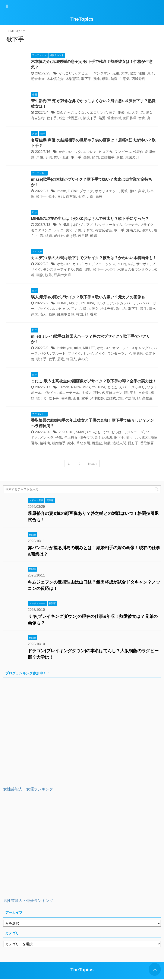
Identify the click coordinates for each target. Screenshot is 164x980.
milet (78, 348)
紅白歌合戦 (66, 314)
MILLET (89, 348)
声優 (40, 157)
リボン (86, 393)
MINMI (64, 225)
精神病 (45, 443)
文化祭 (143, 393)
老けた (59, 236)
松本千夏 (107, 309)
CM (59, 113)
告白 (79, 269)
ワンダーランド (119, 354)
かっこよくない (76, 113)
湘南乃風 (133, 230)
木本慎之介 (55, 79)
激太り (147, 230)
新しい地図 (104, 438)
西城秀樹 (138, 79)
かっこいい (67, 73)
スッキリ (138, 387)
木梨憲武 (72, 79)
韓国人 (71, 359)
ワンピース (123, 152)
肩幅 (120, 157)
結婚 (48, 236)
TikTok (73, 191)
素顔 (61, 197)
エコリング (98, 113)
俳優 (121, 113)
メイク (100, 354)
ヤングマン (102, 73)
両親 (124, 191)
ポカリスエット (107, 191)
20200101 (66, 432)
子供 (48, 157)
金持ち (83, 197)
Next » (93, 464)
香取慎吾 (147, 443)
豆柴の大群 (62, 275)
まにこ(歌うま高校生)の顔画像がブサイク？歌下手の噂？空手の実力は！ (94, 381)
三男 (112, 113)
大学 (124, 73)
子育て (88, 230)
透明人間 (119, 443)
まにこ (112, 387)
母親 (105, 79)
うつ (106, 432)
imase (61, 191)
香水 (94, 314)
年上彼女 (71, 438)
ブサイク (86, 191)
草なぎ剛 (83, 443)
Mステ (74, 303)
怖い (57, 157)
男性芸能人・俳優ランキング (28, 901)
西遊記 (97, 443)
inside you (64, 348)
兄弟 (116, 73)
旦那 (66, 157)
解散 (107, 443)
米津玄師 (97, 398)
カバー (124, 387)
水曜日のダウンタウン (135, 269)
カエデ (78, 264)
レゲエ (59, 230)
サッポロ (143, 264)
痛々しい (133, 438)
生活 (40, 236)
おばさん (78, 225)
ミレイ (88, 354)
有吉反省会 (104, 230)
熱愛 (114, 79)
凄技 (97, 393)
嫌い (133, 191)
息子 (151, 73)
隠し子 (133, 443)
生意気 (124, 79)
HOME (62, 303)
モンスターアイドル (59, 269)
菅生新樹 (114, 118)
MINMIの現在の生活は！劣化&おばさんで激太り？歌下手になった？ (90, 219)
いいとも (94, 432)
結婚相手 (108, 157)
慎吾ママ (86, 438)
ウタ (78, 152)
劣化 (69, 230)
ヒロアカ (105, 152)
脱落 (48, 275)
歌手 (52, 197)
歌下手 (86, 79)
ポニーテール (69, 393)
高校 (99, 197)
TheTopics (82, 19)
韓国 (80, 314)
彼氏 (88, 269)
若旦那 (83, 236)
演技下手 (90, 118)
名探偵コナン (112, 393)
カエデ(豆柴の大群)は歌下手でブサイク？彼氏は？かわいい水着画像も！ (94, 258)
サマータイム (112, 225)
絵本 (71, 443)
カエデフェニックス (100, 264)
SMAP (80, 432)
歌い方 (121, 309)
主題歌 (138, 354)
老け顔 (71, 236)
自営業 (71, 197)
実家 (142, 191)
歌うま (41, 398)
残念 (97, 79)
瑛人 (43, 314)
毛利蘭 (66, 398)
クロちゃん (126, 264)
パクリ (45, 354)
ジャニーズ (135, 432)
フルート (59, 354)
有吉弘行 (38, 118)
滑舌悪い (74, 118)
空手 (85, 398)
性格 (142, 73)
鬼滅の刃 (132, 157)
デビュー (85, 73)
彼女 (133, 73)
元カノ (76, 309)
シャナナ (131, 225)
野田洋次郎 (126, 398)
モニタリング (41, 230)
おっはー (118, 432)
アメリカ (93, 225)
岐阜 (150, 191)
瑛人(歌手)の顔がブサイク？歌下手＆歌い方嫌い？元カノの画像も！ (90, 297)
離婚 (94, 236)
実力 (133, 393)
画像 (87, 157)
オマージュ (121, 348)
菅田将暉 (130, 118)
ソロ (149, 432)
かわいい (66, 152)
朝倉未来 (38, 79)
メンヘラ (47, 438)
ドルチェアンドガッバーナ (116, 303)
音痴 (142, 118)
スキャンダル (142, 348)
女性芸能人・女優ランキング (28, 789)
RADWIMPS (81, 387)
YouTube (87, 303)
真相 (145, 438)
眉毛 (61, 359)
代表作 (138, 152)
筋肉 (95, 157)
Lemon (64, 387)
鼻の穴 (83, 359)
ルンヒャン (60, 309)
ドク (34, 438)
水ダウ (110, 269)
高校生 (147, 398)
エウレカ (90, 152)
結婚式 (111, 398)
